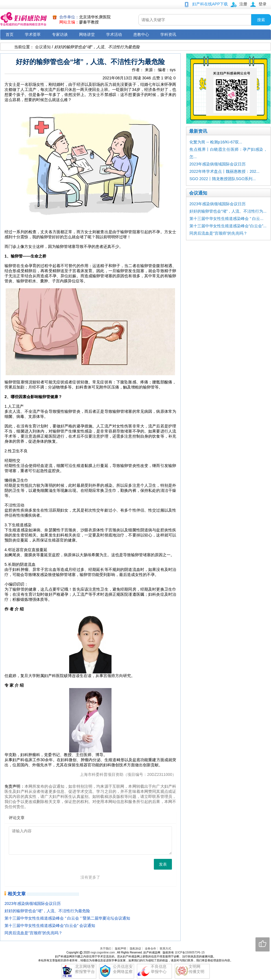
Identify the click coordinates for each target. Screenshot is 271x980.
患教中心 (141, 34)
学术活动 (114, 34)
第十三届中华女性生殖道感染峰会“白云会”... (228, 226)
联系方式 (165, 949)
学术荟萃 (33, 34)
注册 (243, 4)
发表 (163, 864)
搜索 (261, 20)
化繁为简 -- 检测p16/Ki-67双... (216, 142)
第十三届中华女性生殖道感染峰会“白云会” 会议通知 (50, 926)
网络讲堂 (87, 34)
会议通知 (43, 47)
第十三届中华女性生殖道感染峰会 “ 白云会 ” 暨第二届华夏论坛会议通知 (67, 918)
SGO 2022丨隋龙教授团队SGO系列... (223, 179)
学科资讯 (168, 34)
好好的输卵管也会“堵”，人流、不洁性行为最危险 (47, 911)
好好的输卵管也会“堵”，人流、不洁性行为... (228, 211)
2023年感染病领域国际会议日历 (33, 903)
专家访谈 (60, 34)
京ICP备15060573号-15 (190, 952)
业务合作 (150, 949)
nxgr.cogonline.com (103, 952)
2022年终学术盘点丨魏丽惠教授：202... (224, 171)
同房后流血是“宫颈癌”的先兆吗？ (33, 933)
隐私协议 (135, 949)
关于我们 (106, 949)
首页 (10, 34)
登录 (263, 4)
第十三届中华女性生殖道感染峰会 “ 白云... (226, 219)
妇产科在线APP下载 (210, 4)
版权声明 (121, 949)
